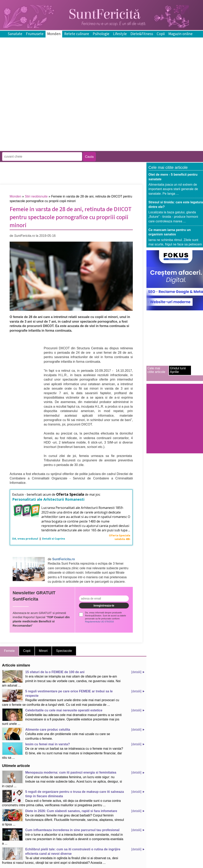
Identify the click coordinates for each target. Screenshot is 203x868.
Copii (161, 34)
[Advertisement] (47, 122)
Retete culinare (77, 34)
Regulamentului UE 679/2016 (99, 622)
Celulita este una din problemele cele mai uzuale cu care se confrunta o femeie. (56, 734)
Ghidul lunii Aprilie (178, 370)
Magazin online (180, 34)
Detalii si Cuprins (54, 539)
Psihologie (101, 34)
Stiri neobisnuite (36, 196)
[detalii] (136, 672)
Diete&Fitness (142, 34)
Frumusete (35, 34)
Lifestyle (120, 34)
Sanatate (15, 34)
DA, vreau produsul (25, 539)
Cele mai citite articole (156, 370)
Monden (54, 34)
